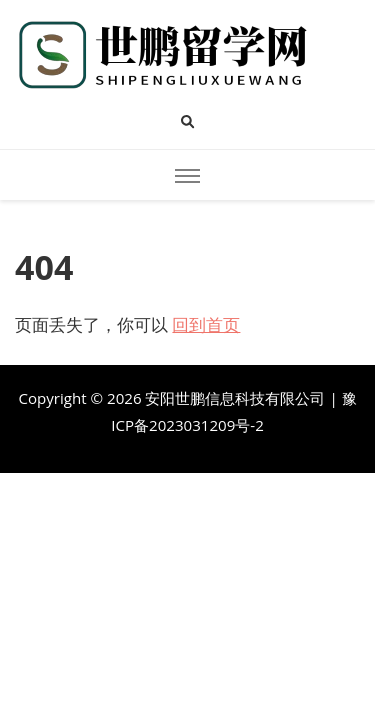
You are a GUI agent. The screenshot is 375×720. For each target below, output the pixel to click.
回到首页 (206, 324)
